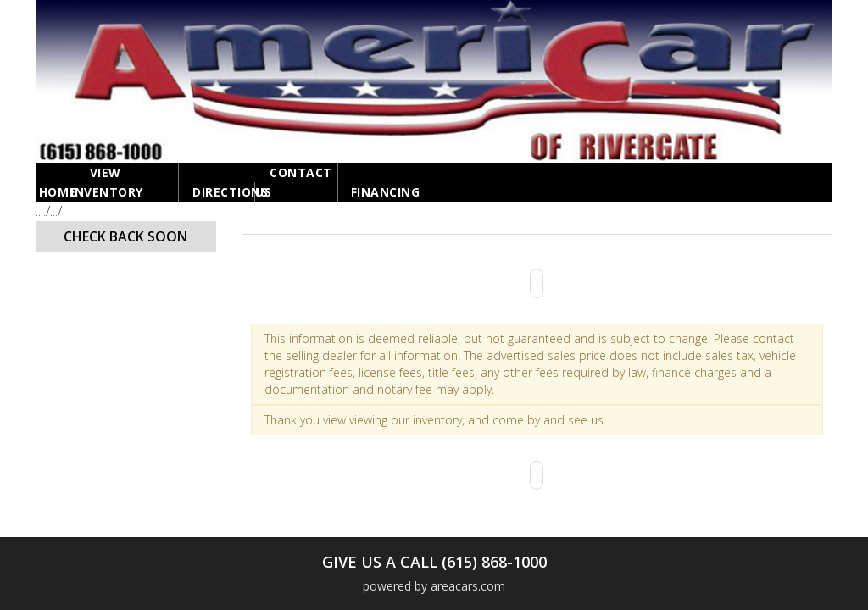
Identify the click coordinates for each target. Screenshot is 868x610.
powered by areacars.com (434, 586)
